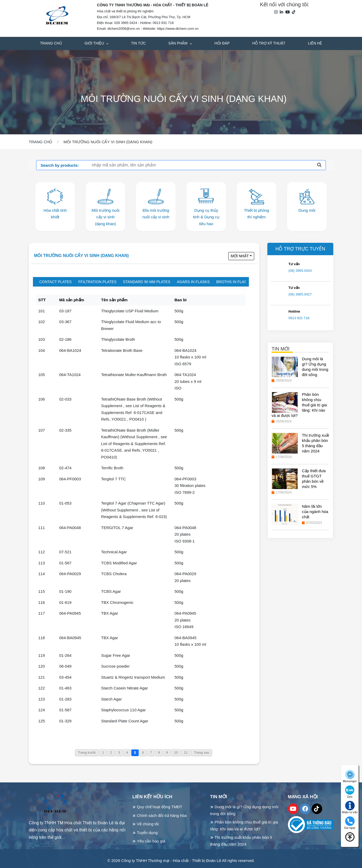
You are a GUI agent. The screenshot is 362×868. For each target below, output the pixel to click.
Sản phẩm (178, 43)
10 (176, 753)
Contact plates (55, 282)
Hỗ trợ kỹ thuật (269, 43)
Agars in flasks (193, 282)
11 (186, 753)
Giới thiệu (95, 43)
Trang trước (87, 753)
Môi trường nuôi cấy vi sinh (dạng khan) (81, 256)
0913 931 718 (299, 318)
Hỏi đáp (222, 43)
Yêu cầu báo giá (151, 841)
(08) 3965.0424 (300, 271)
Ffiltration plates (97, 282)
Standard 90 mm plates (147, 282)
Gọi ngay (350, 823)
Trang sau (202, 753)
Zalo (350, 792)
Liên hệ (315, 43)
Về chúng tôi (148, 824)
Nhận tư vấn (350, 807)
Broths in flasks (234, 282)
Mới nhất (240, 256)
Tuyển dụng (147, 833)
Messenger (350, 776)
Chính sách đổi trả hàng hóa (162, 815)
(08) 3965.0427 (300, 294)
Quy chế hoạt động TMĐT (160, 807)
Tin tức (138, 43)
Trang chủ (51, 43)
